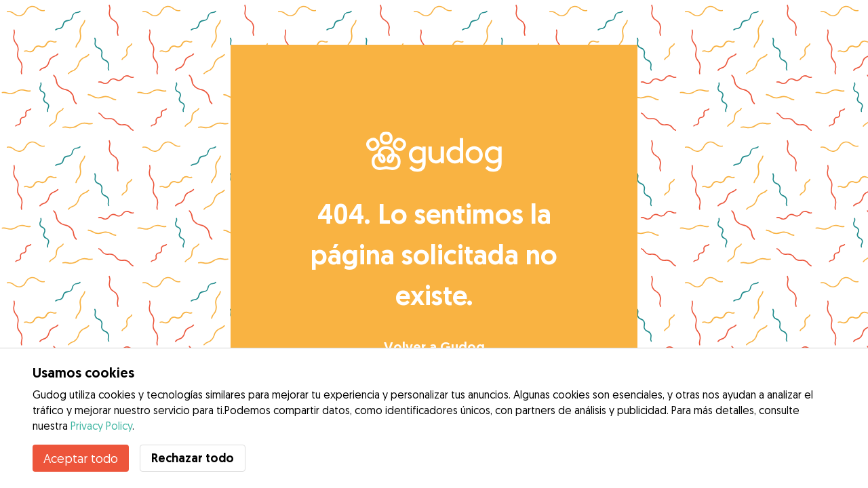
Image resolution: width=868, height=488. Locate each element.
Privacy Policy (101, 426)
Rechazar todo (193, 458)
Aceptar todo (81, 458)
